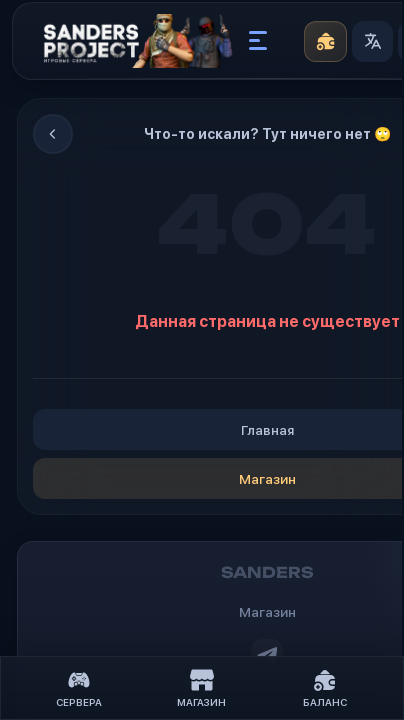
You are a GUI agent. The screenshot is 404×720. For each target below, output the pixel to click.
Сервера (79, 688)
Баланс (325, 688)
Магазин (201, 688)
